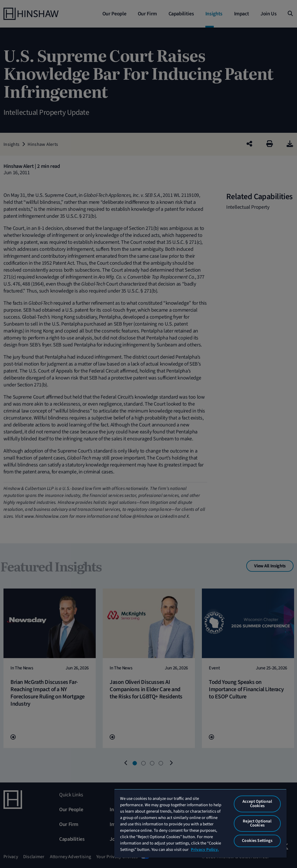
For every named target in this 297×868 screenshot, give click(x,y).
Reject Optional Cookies (257, 823)
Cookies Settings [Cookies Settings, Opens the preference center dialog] (257, 841)
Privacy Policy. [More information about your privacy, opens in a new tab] (205, 850)
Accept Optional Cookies (257, 804)
